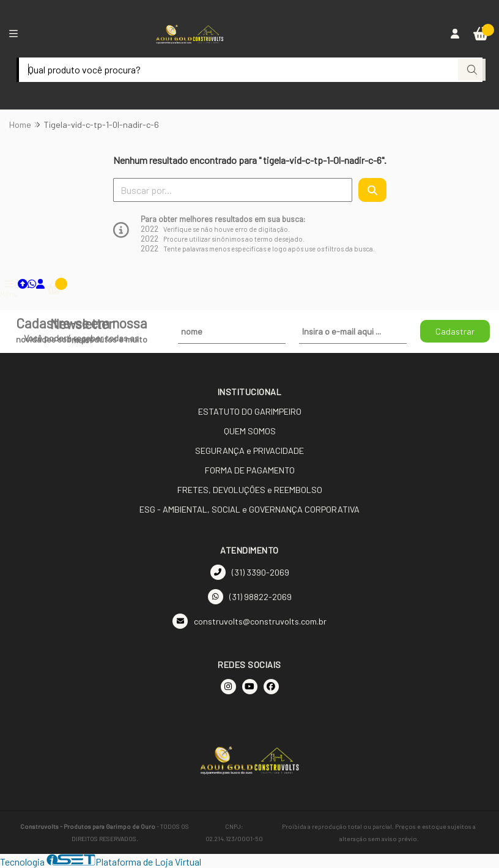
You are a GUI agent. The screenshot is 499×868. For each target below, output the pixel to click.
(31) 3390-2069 (250, 572)
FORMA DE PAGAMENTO (250, 470)
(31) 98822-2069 (250, 597)
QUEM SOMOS (250, 431)
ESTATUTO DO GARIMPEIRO (250, 411)
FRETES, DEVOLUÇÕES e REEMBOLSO (250, 490)
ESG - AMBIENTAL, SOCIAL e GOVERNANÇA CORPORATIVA (250, 509)
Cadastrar (455, 331)
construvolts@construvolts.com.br (250, 621)
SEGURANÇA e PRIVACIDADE (250, 451)
